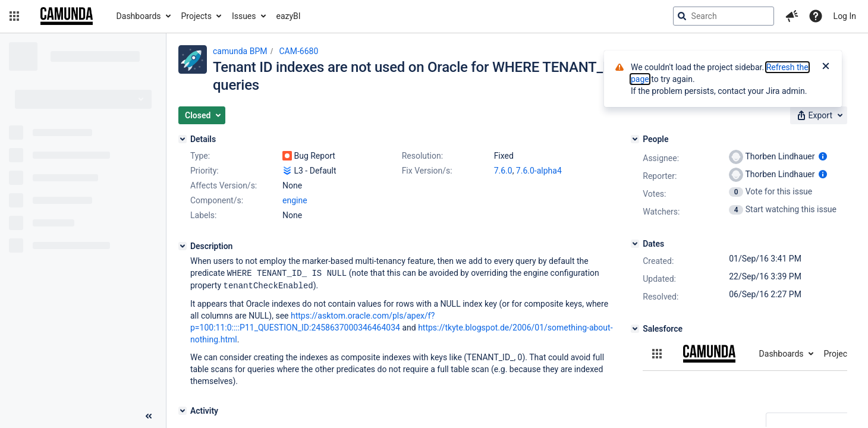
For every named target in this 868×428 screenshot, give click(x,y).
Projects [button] (196, 16)
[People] (635, 139)
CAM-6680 (298, 51)
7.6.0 (503, 171)
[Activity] (183, 410)
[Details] (183, 139)
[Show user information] (823, 156)
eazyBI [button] (289, 16)
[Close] (826, 67)
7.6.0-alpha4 (539, 171)
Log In (845, 16)
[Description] (183, 246)
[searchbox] (724, 16)
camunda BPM (240, 51)
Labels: (203, 215)
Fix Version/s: (427, 171)
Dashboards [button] (139, 16)
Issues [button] (244, 16)
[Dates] (635, 244)
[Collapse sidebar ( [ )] (149, 416)
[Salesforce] (635, 329)
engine (295, 200)
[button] (14, 16)
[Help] (816, 16)
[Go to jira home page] (67, 16)
